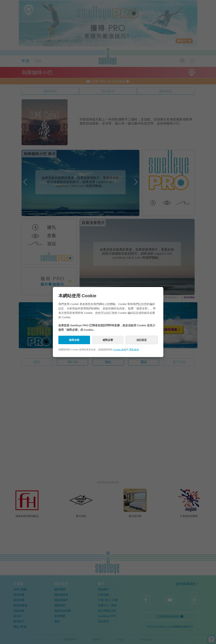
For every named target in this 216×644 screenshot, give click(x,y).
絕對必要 (108, 340)
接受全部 (74, 340)
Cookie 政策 (120, 350)
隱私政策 (134, 350)
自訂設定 (142, 340)
